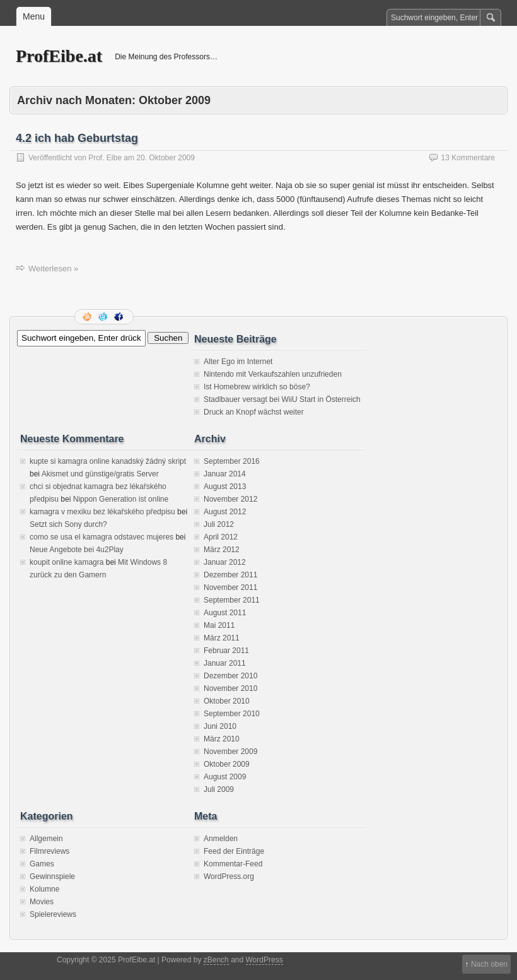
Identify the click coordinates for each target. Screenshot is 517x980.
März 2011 (222, 638)
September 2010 (232, 714)
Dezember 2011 (230, 575)
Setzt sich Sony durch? (68, 524)
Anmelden (221, 839)
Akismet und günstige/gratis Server (100, 474)
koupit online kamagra (67, 562)
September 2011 (232, 600)
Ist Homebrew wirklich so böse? (257, 387)
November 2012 (230, 499)
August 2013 (225, 487)
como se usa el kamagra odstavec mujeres (102, 537)
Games (42, 864)
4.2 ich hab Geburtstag (77, 138)
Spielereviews (53, 914)
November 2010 (230, 688)
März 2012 (222, 550)
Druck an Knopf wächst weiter (254, 412)
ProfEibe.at (59, 56)
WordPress (264, 960)
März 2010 (222, 739)
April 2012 (221, 537)
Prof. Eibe (105, 158)
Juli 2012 (219, 524)
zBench (216, 960)
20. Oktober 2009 (166, 158)
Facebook (120, 317)
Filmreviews (49, 851)
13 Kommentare (468, 158)
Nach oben (489, 964)
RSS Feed (88, 317)
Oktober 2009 (227, 764)
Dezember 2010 (230, 676)
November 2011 (230, 587)
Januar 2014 (225, 474)
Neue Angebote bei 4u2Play (77, 550)
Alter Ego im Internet (238, 362)
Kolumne (44, 889)
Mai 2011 (219, 625)
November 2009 (230, 752)
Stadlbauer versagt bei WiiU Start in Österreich (282, 399)
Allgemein (46, 839)
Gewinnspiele (52, 877)
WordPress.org (229, 877)
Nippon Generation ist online (121, 499)
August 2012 (225, 512)
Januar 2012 (225, 562)
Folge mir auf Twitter (104, 317)
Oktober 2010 (227, 701)
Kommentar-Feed (233, 864)
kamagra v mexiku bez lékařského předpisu (102, 512)
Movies (42, 902)
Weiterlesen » (53, 269)
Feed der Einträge (234, 851)
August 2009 (225, 777)
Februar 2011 (226, 651)
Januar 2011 (225, 663)
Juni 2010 (220, 726)
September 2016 (232, 461)
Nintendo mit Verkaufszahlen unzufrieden (273, 374)
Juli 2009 (219, 789)
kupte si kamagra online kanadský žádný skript (108, 461)
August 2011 (225, 613)
